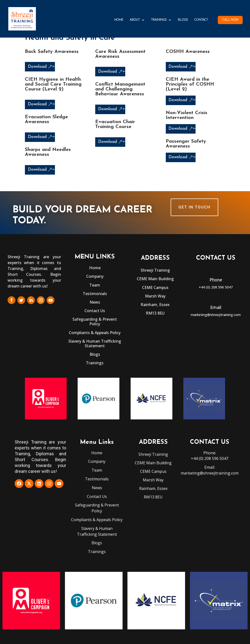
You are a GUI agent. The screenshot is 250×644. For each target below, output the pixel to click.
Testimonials (95, 294)
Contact (201, 20)
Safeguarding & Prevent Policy (95, 322)
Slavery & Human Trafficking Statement (95, 343)
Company (95, 276)
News (95, 302)
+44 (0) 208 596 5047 (216, 287)
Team (95, 285)
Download (37, 67)
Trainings (159, 20)
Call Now (230, 20)
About (135, 20)
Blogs (183, 20)
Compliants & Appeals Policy (95, 333)
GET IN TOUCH (194, 207)
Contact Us (95, 311)
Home (119, 20)
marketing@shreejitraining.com (216, 315)
